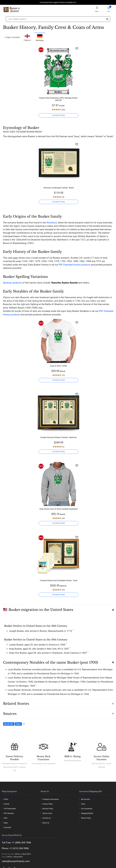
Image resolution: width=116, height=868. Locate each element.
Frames (7, 804)
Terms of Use (47, 813)
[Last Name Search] (58, 19)
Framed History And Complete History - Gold (59, 580)
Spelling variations (12, 283)
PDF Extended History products (74, 265)
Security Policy (48, 809)
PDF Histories (9, 813)
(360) (63, 110)
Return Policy (86, 818)
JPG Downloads (10, 809)
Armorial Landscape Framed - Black (59, 188)
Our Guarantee (87, 809)
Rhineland (52, 223)
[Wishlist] (77, 49)
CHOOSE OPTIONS (59, 115)
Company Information (51, 799)
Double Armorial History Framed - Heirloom (59, 437)
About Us (46, 823)
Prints (6, 799)
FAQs (83, 804)
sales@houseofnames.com (16, 861)
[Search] (107, 19)
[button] (59, 609)
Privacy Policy (48, 804)
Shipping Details (87, 813)
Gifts (6, 818)
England (27, 37)
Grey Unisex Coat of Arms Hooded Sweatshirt (59, 509)
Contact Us (46, 818)
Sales (6, 823)
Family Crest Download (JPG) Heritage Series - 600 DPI (59, 99)
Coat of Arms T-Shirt (59, 366)
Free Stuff (7, 827)
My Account (86, 799)
